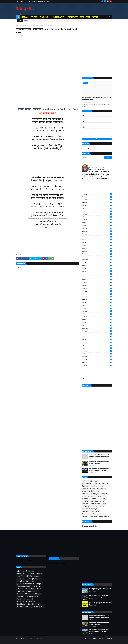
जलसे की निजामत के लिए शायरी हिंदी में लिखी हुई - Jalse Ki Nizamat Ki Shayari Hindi (99, 470)
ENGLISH (102, 496)
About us (23, 1)
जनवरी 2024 (97, 251)
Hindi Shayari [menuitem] (58, 17)
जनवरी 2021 (97, 354)
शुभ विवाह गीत (102, 489)
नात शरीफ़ (105, 484)
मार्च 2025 (97, 217)
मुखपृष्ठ (83, 378)
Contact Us (95, 638)
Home (18, 1)
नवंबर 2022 (97, 291)
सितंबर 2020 (97, 365)
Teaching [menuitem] (44, 17)
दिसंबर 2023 (97, 254)
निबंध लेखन (86, 486)
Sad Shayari (87, 514)
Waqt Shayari (104, 516)
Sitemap (48, 1)
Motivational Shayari (98, 504)
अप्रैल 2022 (97, 311)
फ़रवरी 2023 (97, 283)
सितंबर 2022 (97, 297)
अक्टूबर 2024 (97, 231)
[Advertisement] (48, 60)
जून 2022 (97, 305)
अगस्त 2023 (97, 265)
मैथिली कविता (87, 489)
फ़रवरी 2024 (97, 248)
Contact (28, 1)
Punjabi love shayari (90, 509)
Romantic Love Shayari (91, 511)
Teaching (94, 516)
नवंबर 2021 (97, 325)
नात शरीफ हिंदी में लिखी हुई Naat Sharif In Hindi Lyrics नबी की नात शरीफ (100, 589)
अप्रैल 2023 (97, 277)
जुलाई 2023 (97, 268)
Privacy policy (42, 1)
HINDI (104, 499)
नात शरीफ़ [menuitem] (34, 17)
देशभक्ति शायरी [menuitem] (73, 17)
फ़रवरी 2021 (97, 351)
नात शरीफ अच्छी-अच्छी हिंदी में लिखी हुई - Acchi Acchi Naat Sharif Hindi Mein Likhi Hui (100, 456)
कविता (21, 25)
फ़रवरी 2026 (97, 194)
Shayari (85, 516)
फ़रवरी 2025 (97, 220)
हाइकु (98, 491)
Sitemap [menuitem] (25, 17)
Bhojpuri (104, 494)
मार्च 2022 (97, 314)
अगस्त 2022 (97, 300)
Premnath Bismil (97, 506)
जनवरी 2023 (97, 285)
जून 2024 (97, 243)
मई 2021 (97, 343)
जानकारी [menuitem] (95, 17)
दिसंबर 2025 (97, 197)
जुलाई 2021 (97, 337)
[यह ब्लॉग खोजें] (93, 158)
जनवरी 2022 (97, 320)
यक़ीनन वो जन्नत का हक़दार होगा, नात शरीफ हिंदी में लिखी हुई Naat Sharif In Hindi (100, 603)
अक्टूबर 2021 (97, 328)
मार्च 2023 (97, 280)
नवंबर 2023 (97, 257)
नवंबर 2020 (97, 360)
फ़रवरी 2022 (97, 317)
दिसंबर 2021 (97, 323)
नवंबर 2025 (97, 200)
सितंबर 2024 (97, 234)
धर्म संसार (97, 484)
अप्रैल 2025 (97, 214)
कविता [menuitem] (82, 17)
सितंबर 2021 (97, 331)
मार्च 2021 (97, 348)
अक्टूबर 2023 (97, 260)
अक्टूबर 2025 (97, 203)
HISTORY (86, 501)
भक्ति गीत (94, 486)
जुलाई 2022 (97, 303)
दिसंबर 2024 (97, 226)
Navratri (86, 506)
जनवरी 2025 (97, 223)
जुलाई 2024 (97, 240)
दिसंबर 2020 (97, 357)
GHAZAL (86, 499)
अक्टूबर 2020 (97, 362)
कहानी (90, 481)
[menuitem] (18, 17)
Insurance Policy (97, 501)
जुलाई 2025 (97, 206)
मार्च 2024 (97, 245)
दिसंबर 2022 (97, 288)
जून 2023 (97, 271)
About (89, 638)
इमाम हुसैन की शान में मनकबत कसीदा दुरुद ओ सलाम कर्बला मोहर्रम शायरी (97, 99)
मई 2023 (97, 274)
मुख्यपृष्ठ (18, 25)
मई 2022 (97, 308)
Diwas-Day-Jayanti (89, 496)
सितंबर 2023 (97, 263)
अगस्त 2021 (97, 334)
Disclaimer (34, 1)
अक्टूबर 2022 (97, 294)
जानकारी (97, 481)
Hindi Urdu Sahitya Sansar (31, 639)
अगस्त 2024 (97, 237)
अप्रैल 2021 (97, 345)
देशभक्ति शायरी (87, 484)
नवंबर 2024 (97, 228)
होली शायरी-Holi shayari (91, 494)
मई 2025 (97, 211)
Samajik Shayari (99, 514)
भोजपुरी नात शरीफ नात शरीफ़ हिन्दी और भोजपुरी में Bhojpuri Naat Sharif (99, 463)
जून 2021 (97, 340)
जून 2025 (97, 208)
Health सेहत (95, 499)
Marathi (85, 504)
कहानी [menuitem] (88, 17)
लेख (94, 489)
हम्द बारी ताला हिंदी (88, 491)
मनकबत (102, 486)
